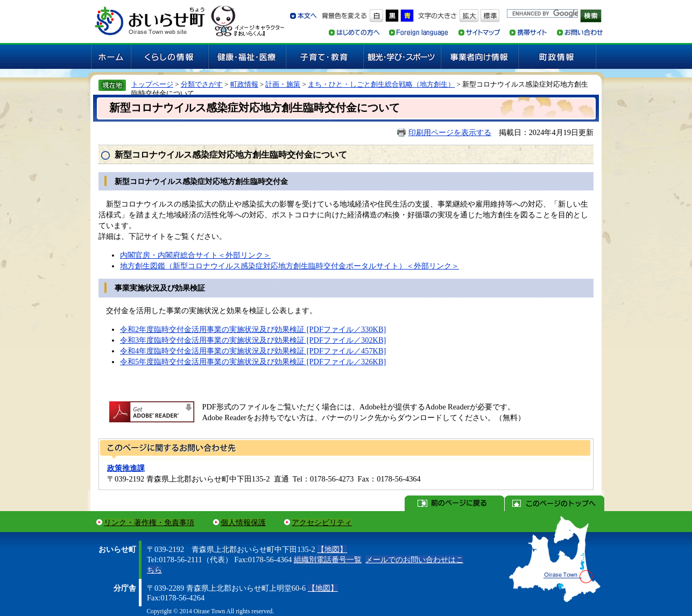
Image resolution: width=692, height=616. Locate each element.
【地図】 (332, 549)
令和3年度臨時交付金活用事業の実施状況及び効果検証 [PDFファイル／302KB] (253, 340)
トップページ (152, 84)
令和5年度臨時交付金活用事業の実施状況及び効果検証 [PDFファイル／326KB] (253, 362)
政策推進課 (126, 468)
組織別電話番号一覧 (328, 560)
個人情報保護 (243, 522)
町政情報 (244, 84)
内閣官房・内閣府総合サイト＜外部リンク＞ (195, 255)
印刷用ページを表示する (450, 132)
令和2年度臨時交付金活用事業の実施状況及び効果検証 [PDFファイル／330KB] (253, 329)
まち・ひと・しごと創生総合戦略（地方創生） (381, 84)
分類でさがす (202, 84)
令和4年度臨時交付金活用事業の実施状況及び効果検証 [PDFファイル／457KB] (253, 351)
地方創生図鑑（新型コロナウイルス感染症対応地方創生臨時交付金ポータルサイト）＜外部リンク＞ (289, 266)
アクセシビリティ (322, 522)
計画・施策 (283, 84)
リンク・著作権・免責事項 (149, 522)
